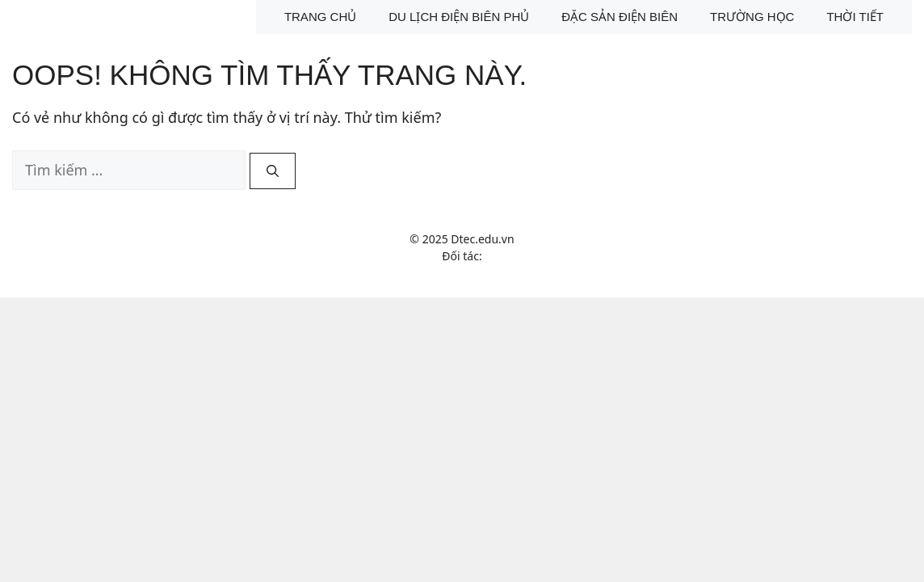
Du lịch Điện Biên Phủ (459, 17)
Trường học (752, 17)
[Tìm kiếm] (273, 171)
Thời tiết (855, 17)
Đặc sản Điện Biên (619, 17)
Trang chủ (320, 17)
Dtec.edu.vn (482, 239)
